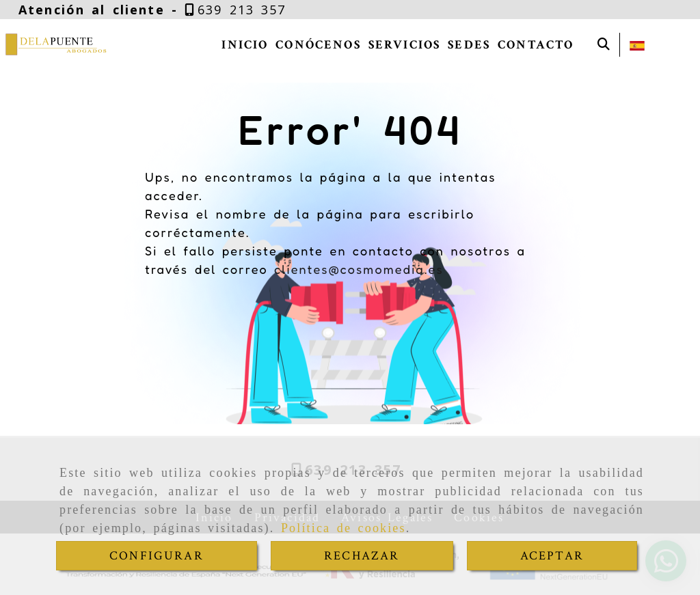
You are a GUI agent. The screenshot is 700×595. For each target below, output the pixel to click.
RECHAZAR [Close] (362, 556)
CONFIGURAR (157, 556)
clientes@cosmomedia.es (359, 269)
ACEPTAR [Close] (552, 556)
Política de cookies (344, 528)
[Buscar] (604, 45)
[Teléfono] (235, 10)
